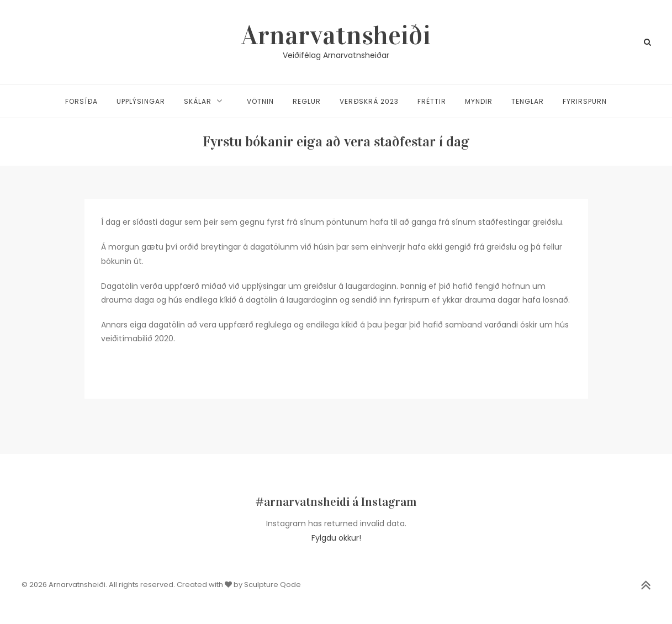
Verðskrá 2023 (369, 101)
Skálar (198, 101)
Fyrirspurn (585, 101)
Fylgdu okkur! (336, 538)
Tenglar (528, 101)
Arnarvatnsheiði (336, 35)
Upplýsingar (141, 101)
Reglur (307, 101)
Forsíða (81, 101)
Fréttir (432, 101)
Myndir (479, 101)
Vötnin (260, 101)
